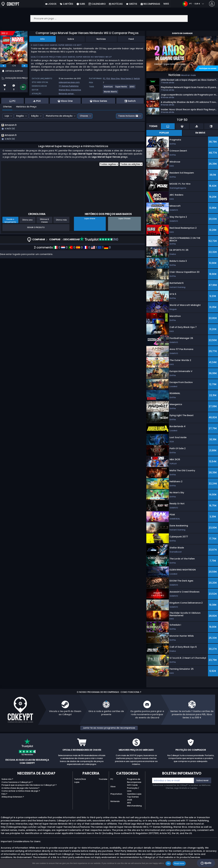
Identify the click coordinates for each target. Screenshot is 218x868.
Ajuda (206, 863)
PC (104, 78)
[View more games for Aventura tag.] (108, 88)
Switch (137, 78)
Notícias (101, 39)
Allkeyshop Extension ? (13, 797)
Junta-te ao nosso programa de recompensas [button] (109, 728)
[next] (25, 66)
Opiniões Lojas (134, 794)
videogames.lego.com (69, 82)
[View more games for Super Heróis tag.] (121, 88)
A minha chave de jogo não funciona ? (20, 788)
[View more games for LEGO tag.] (132, 88)
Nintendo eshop (66, 94)
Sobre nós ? (7, 779)
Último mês (61, 221)
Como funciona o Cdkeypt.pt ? (17, 782)
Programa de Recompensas (134, 781)
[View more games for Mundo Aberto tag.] (111, 93)
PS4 (108, 78)
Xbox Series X (127, 78)
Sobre (71, 39)
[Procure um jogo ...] (109, 19)
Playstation (116, 794)
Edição (35, 116)
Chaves (84, 116)
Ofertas (7, 107)
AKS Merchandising (134, 804)
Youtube (103, 779)
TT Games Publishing (69, 86)
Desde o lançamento (10, 221)
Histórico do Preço (26, 107)
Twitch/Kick (80, 779)
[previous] (3, 66)
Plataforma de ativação (59, 116)
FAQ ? (4, 794)
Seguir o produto (36, 228)
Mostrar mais (189, 75)
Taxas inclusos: (128, 116)
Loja (7, 116)
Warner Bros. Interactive (70, 90)
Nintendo (115, 801)
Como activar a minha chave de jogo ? (21, 791)
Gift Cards (132, 785)
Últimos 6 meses (44, 221)
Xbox (113, 787)
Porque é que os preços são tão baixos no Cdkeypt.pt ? (29, 785)
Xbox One (115, 78)
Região (20, 116)
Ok (168, 863)
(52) (99, 240)
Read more (179, 863)
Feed (131, 39)
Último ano (27, 221)
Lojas (77, 782)
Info (42, 39)
